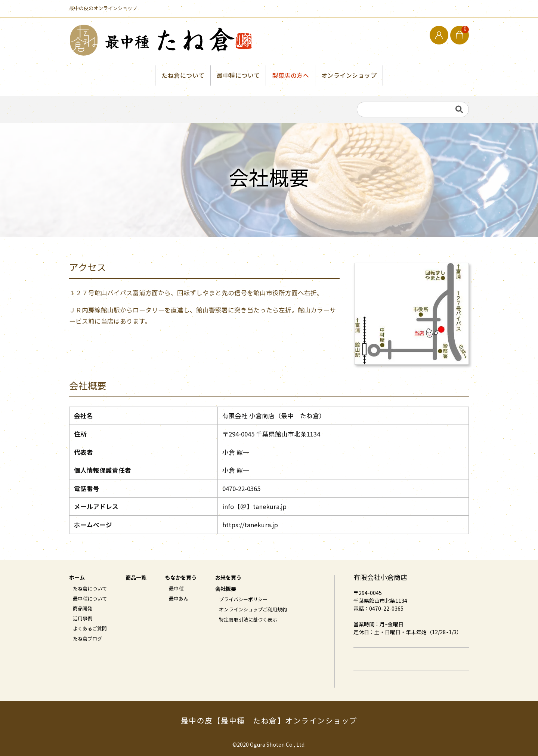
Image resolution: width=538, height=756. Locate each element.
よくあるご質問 (90, 629)
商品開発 (83, 609)
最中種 (176, 589)
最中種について (238, 75)
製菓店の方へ (290, 75)
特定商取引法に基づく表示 (248, 620)
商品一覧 (136, 578)
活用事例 (83, 619)
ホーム (77, 578)
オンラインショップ (349, 75)
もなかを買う (181, 578)
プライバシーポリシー (243, 600)
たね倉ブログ (87, 639)
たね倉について (183, 75)
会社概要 (226, 589)
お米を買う (228, 578)
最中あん (179, 599)
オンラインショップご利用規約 (253, 610)
